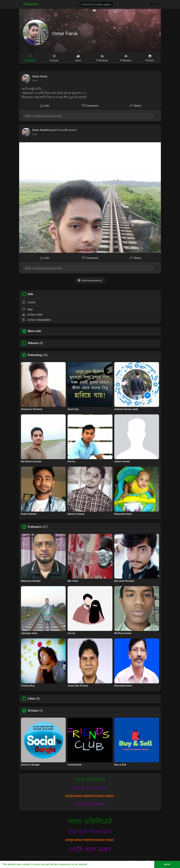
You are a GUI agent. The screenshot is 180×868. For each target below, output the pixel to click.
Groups (33, 711)
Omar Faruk (65, 34)
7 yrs (35, 81)
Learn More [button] (95, 864)
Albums (33, 343)
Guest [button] (156, 4)
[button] (96, 4)
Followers (35, 527)
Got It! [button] (167, 864)
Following (35, 355)
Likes (32, 699)
